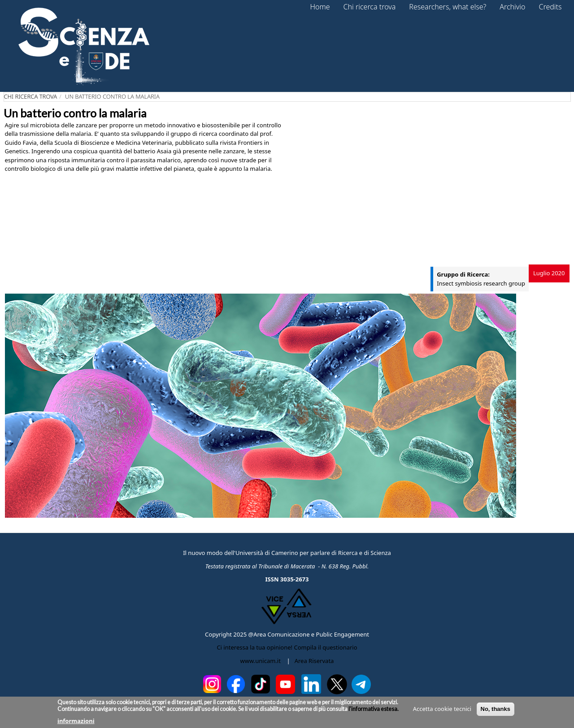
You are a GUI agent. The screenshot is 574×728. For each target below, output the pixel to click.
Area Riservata (314, 661)
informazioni (76, 721)
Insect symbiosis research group (481, 283)
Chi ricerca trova (31, 96)
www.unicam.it (261, 661)
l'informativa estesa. (373, 709)
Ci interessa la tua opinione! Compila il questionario (287, 647)
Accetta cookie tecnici (442, 709)
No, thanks (496, 709)
